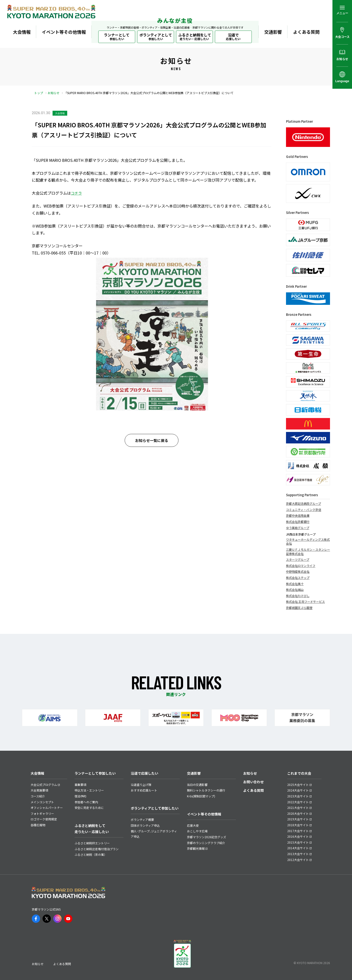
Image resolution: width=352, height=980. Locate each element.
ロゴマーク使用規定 (44, 819)
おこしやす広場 (197, 831)
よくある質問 (306, 32)
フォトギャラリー (42, 813)
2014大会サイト (298, 848)
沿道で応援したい (144, 773)
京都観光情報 (196, 848)
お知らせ (54, 93)
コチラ (76, 193)
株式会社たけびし (298, 596)
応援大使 (193, 825)
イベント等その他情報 (64, 32)
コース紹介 (38, 796)
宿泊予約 (80, 796)
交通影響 (273, 32)
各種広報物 (38, 825)
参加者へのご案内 (86, 802)
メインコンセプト (42, 802)
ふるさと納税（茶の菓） (91, 854)
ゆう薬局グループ (298, 528)
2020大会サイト (298, 813)
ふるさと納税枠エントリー (92, 843)
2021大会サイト (298, 808)
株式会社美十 (295, 584)
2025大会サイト (298, 785)
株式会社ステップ (298, 578)
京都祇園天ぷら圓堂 (299, 608)
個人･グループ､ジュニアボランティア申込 (154, 834)
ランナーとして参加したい (95, 773)
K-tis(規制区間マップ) (201, 796)
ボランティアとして (156, 37)
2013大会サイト (298, 854)
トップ (39, 93)
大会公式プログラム (44, 785)
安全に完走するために (89, 808)
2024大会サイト (298, 790)
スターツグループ (298, 560)
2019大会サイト (298, 819)
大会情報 (22, 32)
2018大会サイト (298, 825)
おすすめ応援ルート (144, 790)
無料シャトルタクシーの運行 (206, 790)
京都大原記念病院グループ (303, 504)
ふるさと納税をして (195, 37)
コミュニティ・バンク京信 (304, 510)
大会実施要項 (39, 790)
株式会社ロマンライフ (301, 566)
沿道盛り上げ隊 (141, 785)
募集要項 (80, 785)
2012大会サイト (298, 860)
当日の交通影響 (197, 785)
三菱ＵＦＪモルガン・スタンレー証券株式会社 (308, 552)
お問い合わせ (253, 782)
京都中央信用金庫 (298, 516)
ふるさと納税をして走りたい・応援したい (92, 829)
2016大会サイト (298, 836)
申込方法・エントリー (89, 790)
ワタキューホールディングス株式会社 (308, 542)
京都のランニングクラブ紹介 (206, 843)
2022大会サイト (298, 802)
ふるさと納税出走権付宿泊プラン (97, 849)
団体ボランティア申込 (145, 825)
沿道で (233, 37)
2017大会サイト (298, 831)
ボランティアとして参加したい (155, 808)
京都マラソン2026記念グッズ (207, 837)
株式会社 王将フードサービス (305, 602)
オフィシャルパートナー (47, 808)
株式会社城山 (295, 590)
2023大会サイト (298, 796)
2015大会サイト (298, 842)
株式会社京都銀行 (298, 522)
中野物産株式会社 (298, 572)
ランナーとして (117, 37)
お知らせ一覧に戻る (152, 440)
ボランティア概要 (142, 820)
